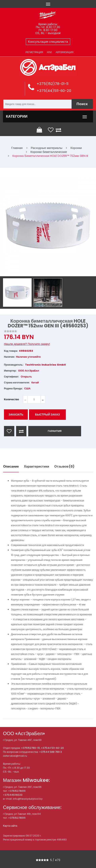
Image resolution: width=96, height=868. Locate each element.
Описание (11, 466)
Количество (12, 399)
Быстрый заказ (47, 414)
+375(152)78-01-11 (52, 84)
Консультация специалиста (48, 42)
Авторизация (64, 52)
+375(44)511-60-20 (54, 91)
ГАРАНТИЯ (55, 431)
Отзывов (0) (64, 466)
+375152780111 (17, 791)
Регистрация (34, 52)
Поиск (82, 104)
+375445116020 (13, 795)
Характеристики (36, 466)
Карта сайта (10, 826)
